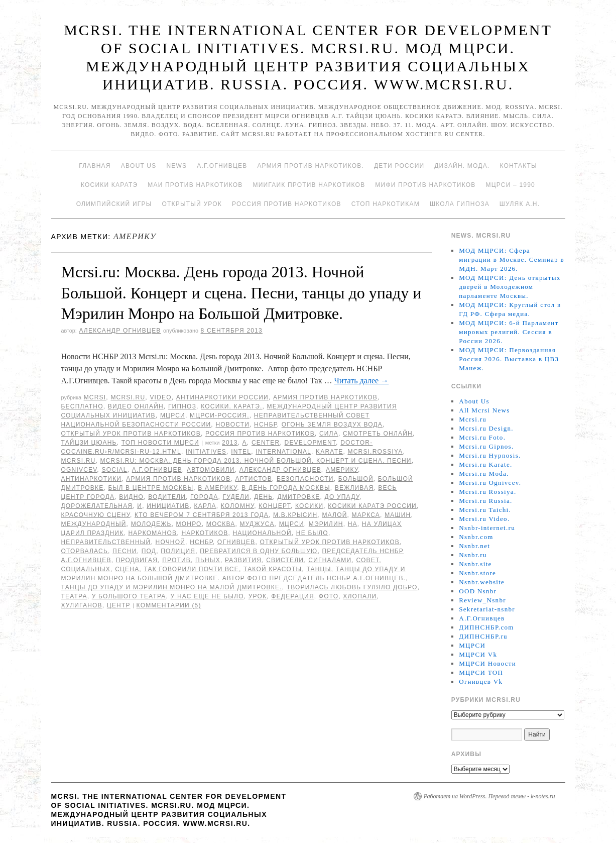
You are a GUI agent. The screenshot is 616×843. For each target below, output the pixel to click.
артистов (253, 479)
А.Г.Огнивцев (222, 166)
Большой (356, 479)
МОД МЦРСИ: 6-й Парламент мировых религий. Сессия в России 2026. (509, 332)
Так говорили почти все (191, 569)
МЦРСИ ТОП (481, 672)
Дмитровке (299, 497)
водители (167, 497)
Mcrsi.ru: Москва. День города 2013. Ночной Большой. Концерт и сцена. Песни (256, 461)
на (353, 524)
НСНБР (266, 425)
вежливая (354, 488)
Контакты (518, 166)
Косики (309, 506)
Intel (241, 452)
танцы (319, 569)
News (176, 166)
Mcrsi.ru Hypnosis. (490, 455)
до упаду (342, 497)
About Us (139, 166)
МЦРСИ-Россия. (220, 415)
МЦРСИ (173, 415)
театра (74, 596)
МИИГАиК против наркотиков (309, 185)
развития (243, 560)
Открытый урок (192, 204)
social (114, 470)
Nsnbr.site (475, 564)
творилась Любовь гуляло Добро (352, 587)
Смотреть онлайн (378, 434)
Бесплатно (82, 406)
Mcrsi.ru (128, 397)
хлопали (360, 596)
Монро (189, 524)
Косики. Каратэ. (231, 406)
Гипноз (182, 406)
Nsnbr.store (477, 573)
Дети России (399, 166)
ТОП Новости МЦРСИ (160, 443)
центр (119, 605)
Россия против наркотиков (287, 204)
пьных (208, 560)
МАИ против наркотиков (195, 185)
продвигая (137, 560)
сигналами (330, 560)
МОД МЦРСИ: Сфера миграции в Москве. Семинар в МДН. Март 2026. (512, 259)
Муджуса (257, 524)
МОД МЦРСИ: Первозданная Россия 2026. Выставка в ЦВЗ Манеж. (509, 359)
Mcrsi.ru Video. (484, 519)
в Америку (217, 488)
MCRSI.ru (79, 461)
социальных (86, 569)
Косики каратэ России (372, 506)
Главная (95, 166)
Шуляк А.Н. (520, 204)
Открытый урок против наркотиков (131, 434)
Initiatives (206, 452)
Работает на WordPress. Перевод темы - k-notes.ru (489, 796)
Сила (329, 434)
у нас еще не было (207, 596)
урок (258, 596)
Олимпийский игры (114, 204)
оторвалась (85, 551)
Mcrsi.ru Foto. (482, 437)
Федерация (292, 596)
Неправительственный (106, 542)
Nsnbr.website (482, 582)
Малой (334, 515)
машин (398, 515)
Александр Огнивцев (120, 331)
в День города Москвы (286, 488)
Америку (342, 470)
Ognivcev (79, 470)
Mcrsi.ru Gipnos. (486, 446)
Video (160, 397)
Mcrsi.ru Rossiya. (487, 492)
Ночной (171, 542)
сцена (127, 569)
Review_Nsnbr (482, 600)
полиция (178, 551)
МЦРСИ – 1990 (510, 185)
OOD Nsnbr (478, 591)
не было (312, 533)
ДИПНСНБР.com (486, 627)
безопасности (305, 479)
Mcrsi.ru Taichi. (485, 510)
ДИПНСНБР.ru (483, 636)
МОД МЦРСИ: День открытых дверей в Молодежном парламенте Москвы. (510, 287)
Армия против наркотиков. (311, 166)
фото (329, 596)
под (149, 551)
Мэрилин (326, 524)
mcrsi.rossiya (375, 452)
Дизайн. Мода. (462, 166)
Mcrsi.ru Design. (486, 428)
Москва (221, 524)
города (204, 497)
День (263, 497)
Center (266, 443)
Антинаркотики (92, 479)
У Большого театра (129, 596)
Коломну (237, 506)
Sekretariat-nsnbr (487, 609)
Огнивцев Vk (481, 681)
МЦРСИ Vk (478, 654)
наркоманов (152, 533)
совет (367, 560)
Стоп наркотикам (386, 204)
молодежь (151, 524)
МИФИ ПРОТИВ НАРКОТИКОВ (425, 185)
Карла (205, 506)
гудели (236, 497)
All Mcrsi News (484, 410)
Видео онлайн (136, 406)
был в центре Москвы (151, 488)
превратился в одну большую (259, 551)
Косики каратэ (109, 185)
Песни (125, 551)
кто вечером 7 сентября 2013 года (202, 515)
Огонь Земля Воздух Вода (332, 425)
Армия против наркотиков (325, 397)
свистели (285, 560)
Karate (329, 452)
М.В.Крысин (295, 515)
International (283, 452)
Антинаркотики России (222, 397)
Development (311, 443)
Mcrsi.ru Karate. (485, 464)
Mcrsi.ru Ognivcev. (490, 483)
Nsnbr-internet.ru (487, 528)
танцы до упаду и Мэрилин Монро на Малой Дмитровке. (172, 587)
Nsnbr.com (476, 537)
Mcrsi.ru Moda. (484, 473)
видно (131, 497)
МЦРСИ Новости (487, 663)
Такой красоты (273, 569)
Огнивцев (236, 542)
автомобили (211, 470)
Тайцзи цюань (89, 443)
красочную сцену (96, 515)
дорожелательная (97, 506)
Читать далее (361, 381)
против (176, 560)
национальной (262, 533)
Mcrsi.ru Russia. (485, 501)
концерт (275, 506)
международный (94, 524)
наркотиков (205, 533)
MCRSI (95, 397)
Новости (232, 425)
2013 (230, 443)
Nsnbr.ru (473, 555)
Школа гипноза (460, 204)
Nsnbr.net (474, 546)
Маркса (366, 515)
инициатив (168, 506)
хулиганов (82, 605)
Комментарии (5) (169, 605)
